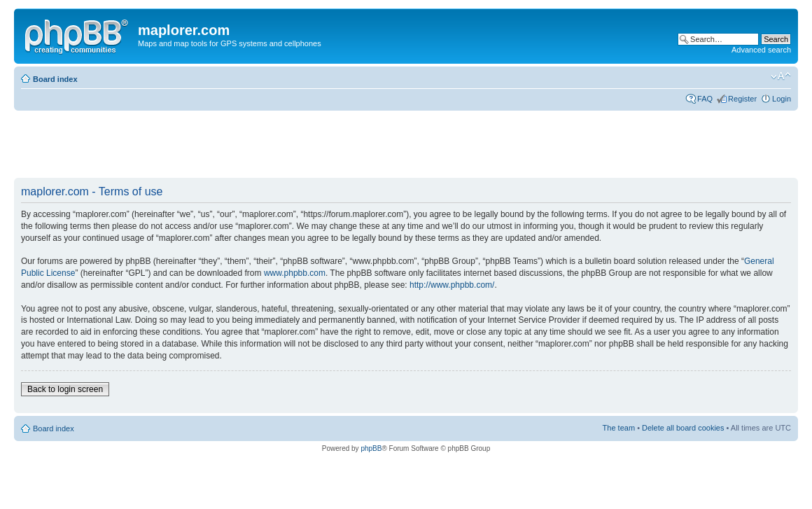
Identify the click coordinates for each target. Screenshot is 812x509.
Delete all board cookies (683, 428)
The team (619, 428)
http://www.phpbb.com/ (452, 285)
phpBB (371, 448)
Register (742, 99)
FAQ (705, 99)
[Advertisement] (269, 145)
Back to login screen (65, 389)
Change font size (781, 76)
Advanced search (761, 50)
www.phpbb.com (295, 273)
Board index (55, 79)
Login (782, 99)
